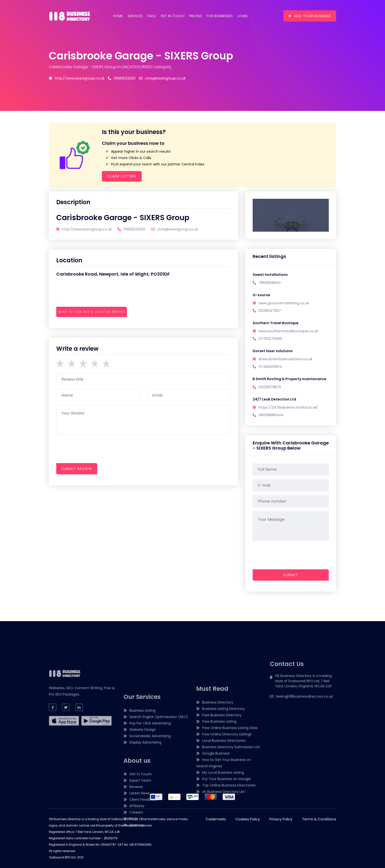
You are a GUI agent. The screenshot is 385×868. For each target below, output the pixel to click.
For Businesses (220, 16)
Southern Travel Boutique (276, 323)
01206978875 (270, 387)
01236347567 (270, 311)
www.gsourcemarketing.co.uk (284, 303)
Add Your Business (310, 16)
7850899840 (270, 283)
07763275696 (270, 339)
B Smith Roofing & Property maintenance (289, 379)
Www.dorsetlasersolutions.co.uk (285, 359)
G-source (261, 295)
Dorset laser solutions (273, 351)
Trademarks (216, 819)
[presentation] (94, 325)
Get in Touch (172, 16)
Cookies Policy (248, 819)
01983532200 (122, 78)
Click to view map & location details (92, 312)
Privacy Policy (281, 819)
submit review (77, 469)
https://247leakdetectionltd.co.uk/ (288, 407)
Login (242, 16)
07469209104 (270, 367)
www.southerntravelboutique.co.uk (288, 331)
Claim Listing (122, 176)
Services (135, 16)
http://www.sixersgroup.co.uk (77, 78)
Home (118, 16)
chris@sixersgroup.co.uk (162, 78)
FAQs (152, 16)
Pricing (196, 16)
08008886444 (271, 415)
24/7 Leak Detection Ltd (274, 399)
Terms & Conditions (319, 819)
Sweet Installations (270, 275)
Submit (291, 575)
